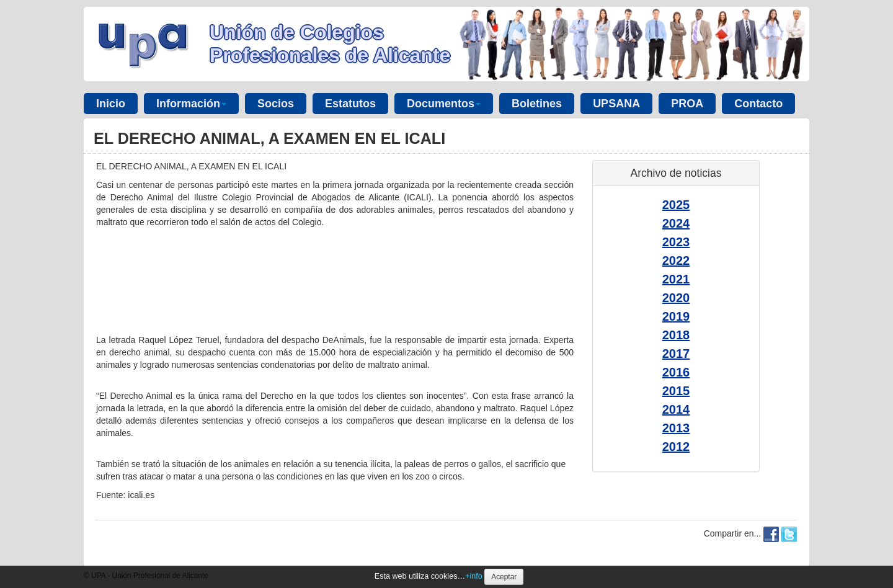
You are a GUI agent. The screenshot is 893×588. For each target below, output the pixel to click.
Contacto (758, 104)
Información (191, 104)
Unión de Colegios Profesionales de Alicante (330, 44)
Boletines (537, 104)
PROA (687, 104)
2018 (676, 335)
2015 (676, 391)
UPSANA (616, 104)
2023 (676, 242)
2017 (676, 354)
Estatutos (350, 104)
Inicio (111, 104)
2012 (676, 447)
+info (474, 576)
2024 (676, 223)
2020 (676, 298)
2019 (676, 316)
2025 (676, 205)
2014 (676, 409)
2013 (676, 428)
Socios (276, 104)
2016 (676, 372)
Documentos (444, 104)
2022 (676, 261)
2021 (676, 279)
